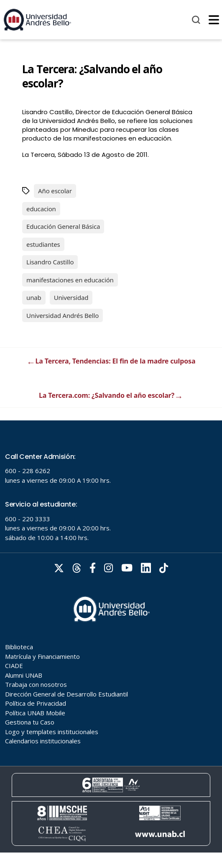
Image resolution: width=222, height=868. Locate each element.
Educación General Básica (63, 226)
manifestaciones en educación (70, 280)
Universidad (71, 297)
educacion (41, 209)
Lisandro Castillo (50, 262)
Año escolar (55, 191)
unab (34, 297)
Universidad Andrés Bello (63, 315)
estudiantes (43, 244)
